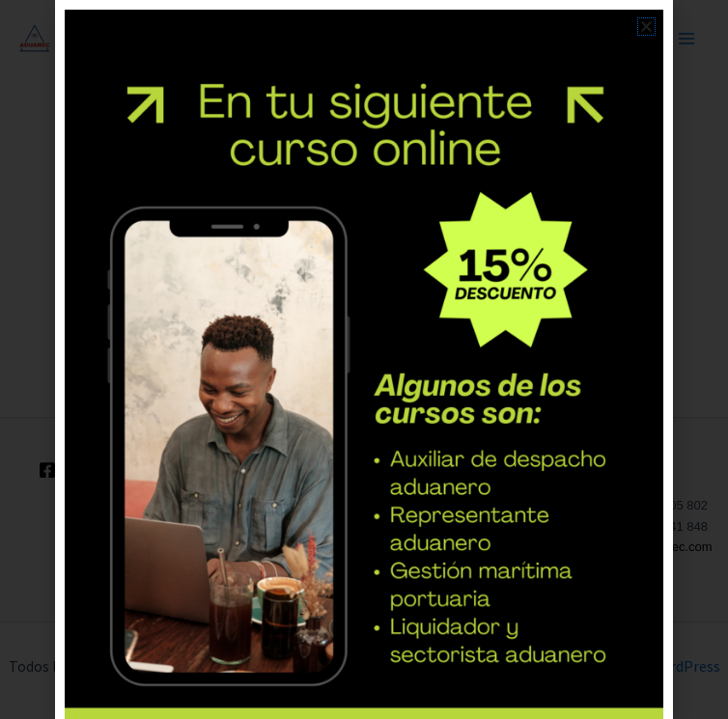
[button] (646, 27)
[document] (364, 359)
